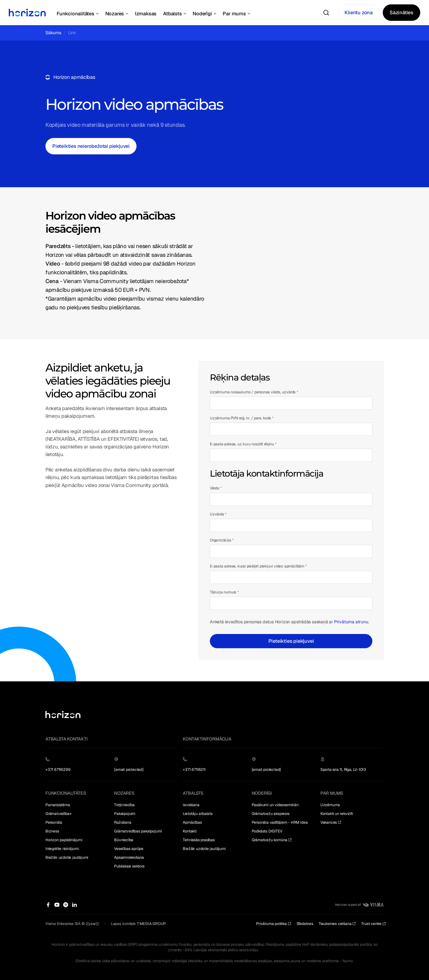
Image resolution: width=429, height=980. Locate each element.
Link (72, 33)
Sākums (53, 33)
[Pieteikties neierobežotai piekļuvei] (91, 146)
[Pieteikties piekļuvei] (291, 641)
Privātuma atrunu (351, 622)
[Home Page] (27, 13)
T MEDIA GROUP (151, 924)
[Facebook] (48, 905)
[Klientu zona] (359, 13)
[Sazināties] (402, 13)
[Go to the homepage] (63, 715)
